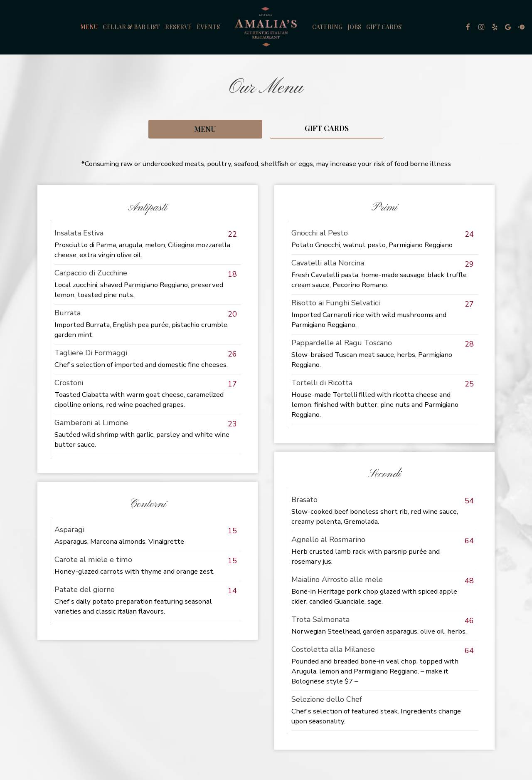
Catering (327, 27)
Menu (89, 27)
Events (208, 27)
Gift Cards (384, 27)
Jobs (354, 27)
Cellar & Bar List (131, 27)
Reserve (178, 27)
